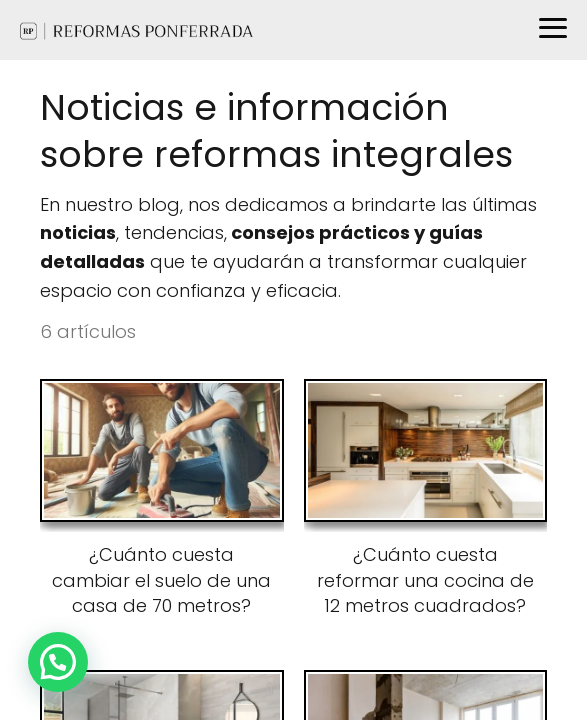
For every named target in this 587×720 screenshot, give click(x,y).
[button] (58, 662)
